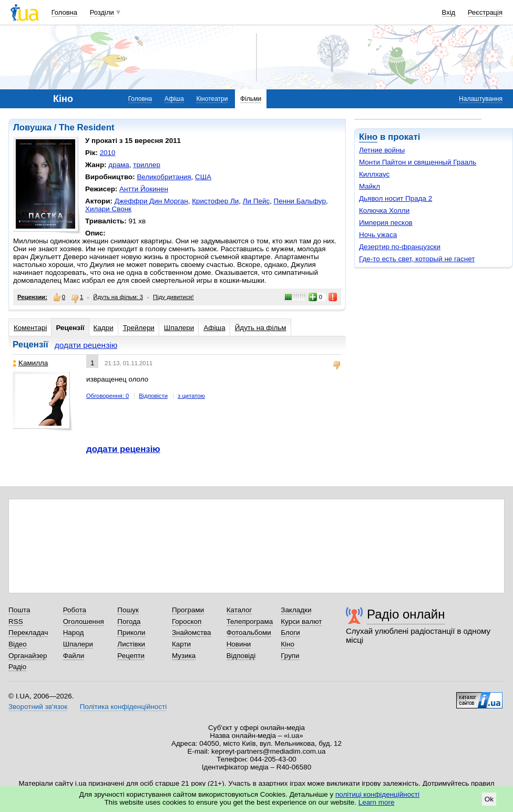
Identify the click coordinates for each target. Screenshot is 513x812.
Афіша (174, 99)
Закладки (296, 610)
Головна (64, 12)
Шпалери (179, 328)
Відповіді (241, 656)
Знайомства (192, 633)
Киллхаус (374, 174)
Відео (18, 644)
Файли (74, 656)
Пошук (128, 610)
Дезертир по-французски (400, 247)
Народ (74, 633)
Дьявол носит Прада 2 (396, 198)
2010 (108, 153)
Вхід (449, 12)
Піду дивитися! (173, 297)
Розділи (102, 12)
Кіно (368, 137)
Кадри (104, 328)
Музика (184, 656)
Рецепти (131, 656)
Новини (239, 644)
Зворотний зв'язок (38, 707)
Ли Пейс (256, 201)
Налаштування (481, 99)
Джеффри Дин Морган (151, 201)
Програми (188, 610)
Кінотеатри (212, 99)
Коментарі (30, 328)
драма (119, 165)
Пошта (19, 610)
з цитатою (191, 396)
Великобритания (164, 177)
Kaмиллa (30, 363)
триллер (147, 165)
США (203, 177)
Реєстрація (485, 12)
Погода (129, 621)
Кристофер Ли (215, 201)
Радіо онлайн (406, 614)
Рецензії (70, 328)
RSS (16, 621)
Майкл (370, 186)
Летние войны (382, 150)
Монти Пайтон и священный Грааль (418, 162)
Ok (489, 799)
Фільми (251, 99)
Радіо (17, 667)
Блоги (290, 633)
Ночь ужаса (378, 235)
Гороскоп (187, 621)
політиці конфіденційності (377, 794)
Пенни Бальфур (300, 201)
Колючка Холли (384, 210)
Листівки (131, 644)
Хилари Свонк (108, 209)
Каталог (239, 610)
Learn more (377, 802)
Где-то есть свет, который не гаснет (417, 259)
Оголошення (84, 621)
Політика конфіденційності (123, 707)
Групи (290, 656)
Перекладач (28, 633)
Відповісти (153, 396)
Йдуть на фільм (261, 328)
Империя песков (386, 223)
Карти (181, 644)
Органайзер (28, 656)
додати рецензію (86, 345)
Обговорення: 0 (107, 396)
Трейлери (139, 328)
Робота (75, 610)
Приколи (131, 633)
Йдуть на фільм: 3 (118, 297)
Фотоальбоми (249, 633)
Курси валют (301, 621)
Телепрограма (250, 621)
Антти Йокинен (144, 189)
